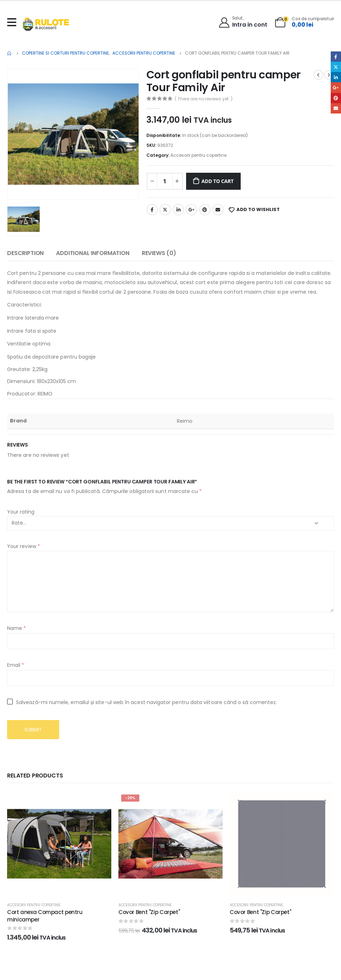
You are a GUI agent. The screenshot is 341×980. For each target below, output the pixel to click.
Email (218, 210)
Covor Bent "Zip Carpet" (149, 912)
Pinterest (205, 210)
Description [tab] (25, 253)
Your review (24, 546)
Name (16, 628)
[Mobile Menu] (13, 22)
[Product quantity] (165, 181)
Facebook (152, 210)
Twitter (165, 210)
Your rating (21, 512)
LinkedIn (178, 210)
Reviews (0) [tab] (159, 253)
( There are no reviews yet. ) (204, 99)
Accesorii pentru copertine (199, 155)
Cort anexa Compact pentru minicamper (45, 916)
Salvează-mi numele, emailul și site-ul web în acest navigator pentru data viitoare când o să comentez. (146, 702)
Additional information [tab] (93, 253)
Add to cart (217, 181)
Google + (191, 210)
